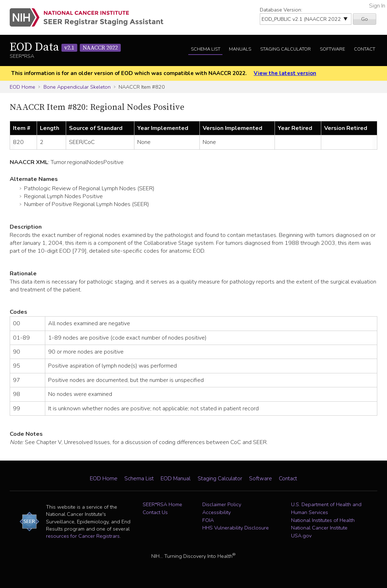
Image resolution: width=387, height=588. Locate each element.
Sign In (377, 6)
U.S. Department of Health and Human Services (326, 508)
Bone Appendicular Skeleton (77, 87)
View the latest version (285, 73)
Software (332, 49)
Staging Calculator (285, 49)
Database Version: (281, 10)
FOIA (208, 520)
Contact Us (155, 512)
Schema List (206, 49)
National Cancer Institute (319, 528)
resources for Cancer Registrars (83, 536)
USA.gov (301, 536)
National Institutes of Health (323, 520)
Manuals (240, 49)
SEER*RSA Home (162, 504)
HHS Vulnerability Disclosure (236, 528)
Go (365, 19)
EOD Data (65, 47)
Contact (365, 49)
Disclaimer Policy (222, 504)
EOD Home (22, 87)
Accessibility (216, 512)
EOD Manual (176, 479)
